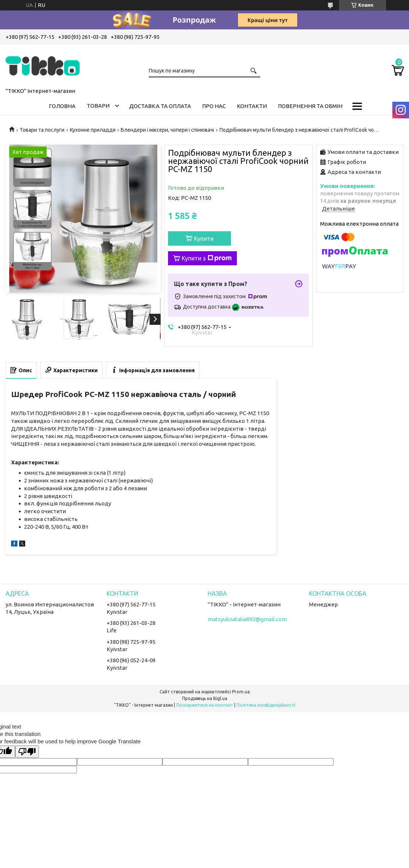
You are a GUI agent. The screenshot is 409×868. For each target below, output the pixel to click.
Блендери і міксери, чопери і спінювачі (167, 130)
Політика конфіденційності (266, 705)
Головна (62, 106)
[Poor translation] (27, 752)
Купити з (207, 258)
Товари (98, 106)
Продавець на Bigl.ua (205, 698)
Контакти (252, 106)
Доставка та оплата (160, 106)
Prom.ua (241, 692)
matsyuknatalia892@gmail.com (247, 619)
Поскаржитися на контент (205, 705)
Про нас (214, 106)
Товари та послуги (42, 130)
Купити (204, 239)
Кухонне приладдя (93, 130)
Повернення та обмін (310, 106)
